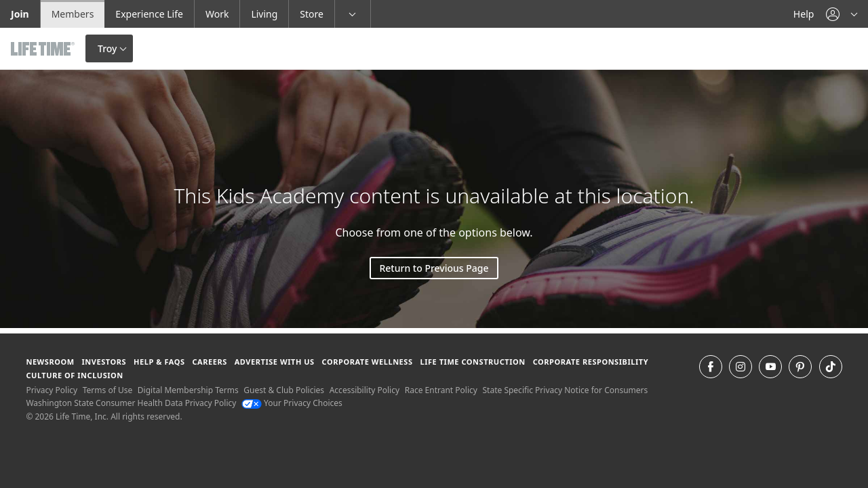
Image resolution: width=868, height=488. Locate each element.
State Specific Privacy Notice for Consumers (566, 390)
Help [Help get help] (804, 14)
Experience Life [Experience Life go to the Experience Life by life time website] (149, 14)
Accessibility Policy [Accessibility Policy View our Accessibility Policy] (364, 390)
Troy (107, 48)
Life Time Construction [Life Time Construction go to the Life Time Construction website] (472, 362)
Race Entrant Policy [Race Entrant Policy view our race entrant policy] (441, 390)
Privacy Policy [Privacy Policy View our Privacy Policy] (52, 390)
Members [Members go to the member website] (73, 14)
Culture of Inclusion (74, 375)
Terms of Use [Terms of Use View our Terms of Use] (107, 390)
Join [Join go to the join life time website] (20, 14)
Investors (104, 362)
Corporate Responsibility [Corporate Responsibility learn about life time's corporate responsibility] (591, 362)
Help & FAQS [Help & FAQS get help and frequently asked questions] (159, 362)
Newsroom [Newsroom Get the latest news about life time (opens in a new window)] (50, 362)
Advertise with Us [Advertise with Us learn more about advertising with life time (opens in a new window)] (275, 362)
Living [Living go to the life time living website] (264, 14)
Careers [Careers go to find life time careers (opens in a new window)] (209, 362)
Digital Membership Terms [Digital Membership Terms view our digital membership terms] (188, 390)
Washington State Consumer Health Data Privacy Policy (131, 403)
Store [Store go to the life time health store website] (312, 14)
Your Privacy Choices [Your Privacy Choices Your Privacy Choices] (292, 403)
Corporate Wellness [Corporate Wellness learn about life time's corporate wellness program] (368, 362)
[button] (842, 14)
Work (217, 14)
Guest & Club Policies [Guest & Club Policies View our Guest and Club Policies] (284, 390)
